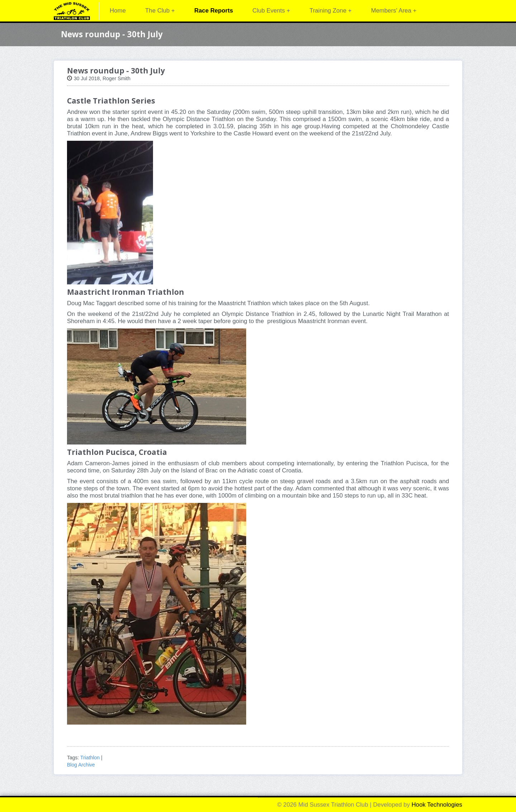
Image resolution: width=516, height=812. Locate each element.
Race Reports (214, 11)
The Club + (160, 11)
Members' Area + (394, 11)
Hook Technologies (437, 805)
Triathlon (90, 758)
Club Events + (271, 11)
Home (118, 11)
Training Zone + (331, 11)
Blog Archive (81, 765)
